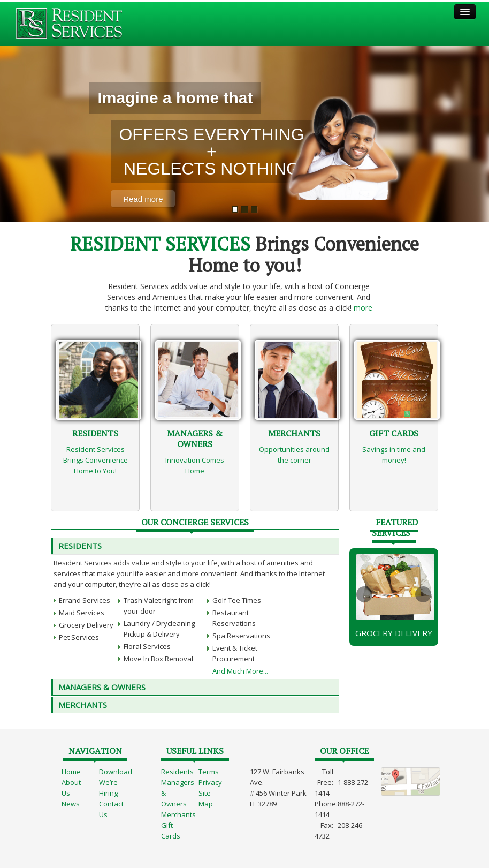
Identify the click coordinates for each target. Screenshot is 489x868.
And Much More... (240, 671)
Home (71, 772)
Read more (143, 199)
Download (116, 772)
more (363, 308)
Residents (80, 546)
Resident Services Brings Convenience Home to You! (95, 460)
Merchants (178, 814)
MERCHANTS (83, 705)
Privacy (210, 782)
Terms (209, 772)
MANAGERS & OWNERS (102, 687)
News (71, 804)
